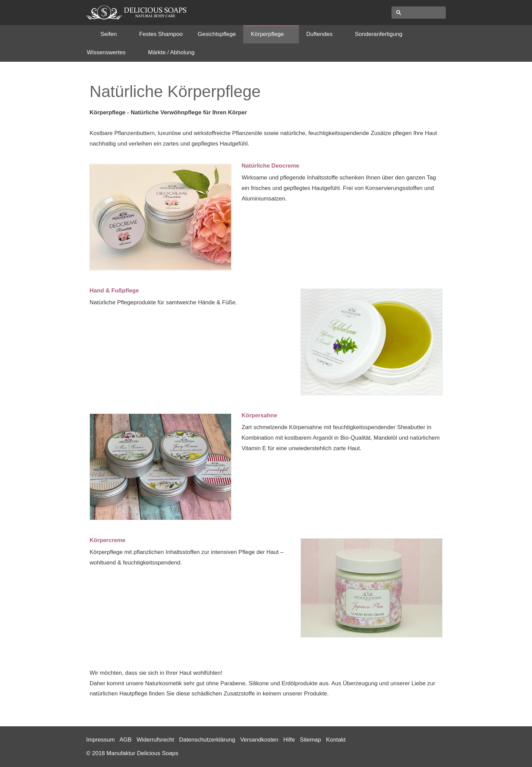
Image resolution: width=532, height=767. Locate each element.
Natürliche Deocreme (270, 166)
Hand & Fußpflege (114, 291)
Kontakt (336, 740)
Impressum (100, 740)
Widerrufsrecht (156, 740)
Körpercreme (108, 540)
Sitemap (310, 740)
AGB (126, 740)
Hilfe (289, 740)
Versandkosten (259, 740)
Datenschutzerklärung (207, 740)
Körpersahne (259, 415)
